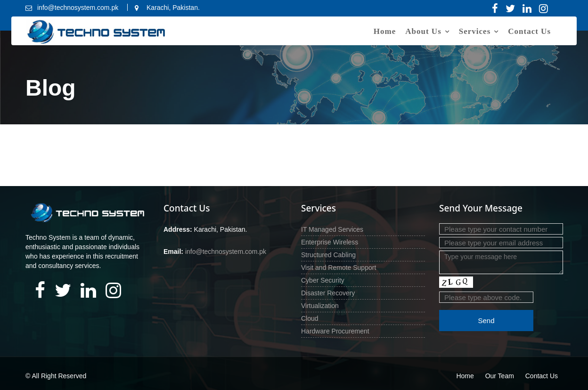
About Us (423, 31)
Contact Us (529, 31)
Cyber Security (323, 280)
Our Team (500, 376)
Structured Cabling (328, 255)
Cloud (310, 318)
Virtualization (320, 306)
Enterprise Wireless (330, 242)
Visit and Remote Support (339, 268)
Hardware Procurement (335, 331)
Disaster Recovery (328, 293)
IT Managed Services (332, 229)
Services (475, 31)
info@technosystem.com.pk (225, 252)
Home (385, 31)
